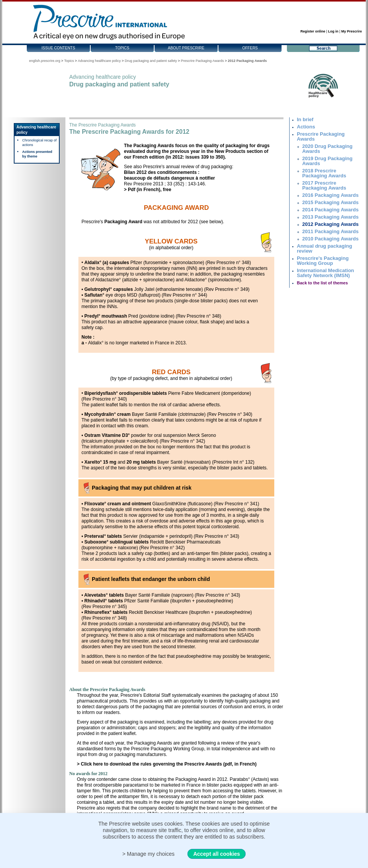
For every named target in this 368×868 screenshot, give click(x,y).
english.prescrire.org (45, 61)
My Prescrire (352, 31)
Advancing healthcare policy (99, 61)
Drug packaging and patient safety (151, 61)
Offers (250, 48)
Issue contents (59, 48)
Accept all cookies (217, 854)
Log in (333, 31)
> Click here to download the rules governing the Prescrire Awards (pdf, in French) (167, 764)
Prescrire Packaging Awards (202, 61)
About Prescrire (186, 48)
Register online (313, 31)
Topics (122, 48)
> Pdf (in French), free (148, 190)
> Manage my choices (149, 854)
